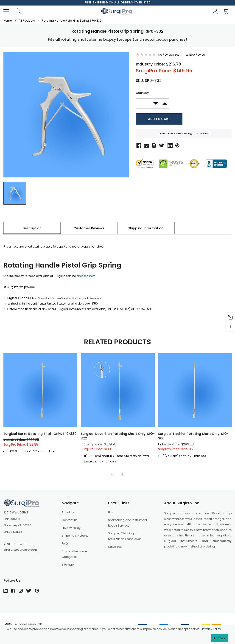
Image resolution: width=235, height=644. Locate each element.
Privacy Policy (212, 629)
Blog (111, 512)
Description (32, 228)
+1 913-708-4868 (15, 544)
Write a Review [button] (196, 55)
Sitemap (68, 565)
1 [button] (113, 474)
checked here (86, 276)
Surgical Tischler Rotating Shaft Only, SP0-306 (193, 436)
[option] (117, 3)
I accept (220, 638)
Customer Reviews (89, 228)
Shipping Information (146, 228)
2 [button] (123, 474)
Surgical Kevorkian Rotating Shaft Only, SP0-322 (118, 436)
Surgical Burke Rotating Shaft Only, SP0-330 (40, 434)
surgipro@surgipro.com (20, 550)
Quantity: (143, 93)
